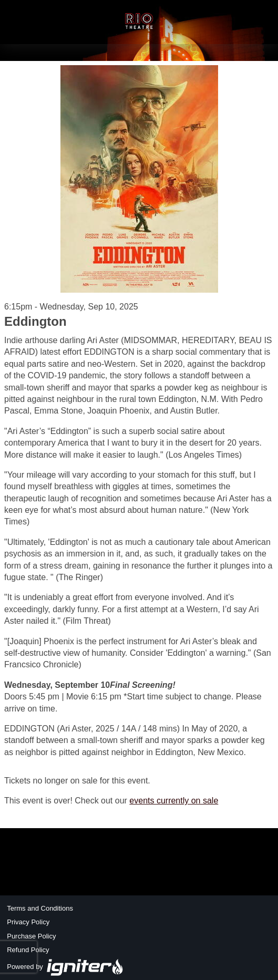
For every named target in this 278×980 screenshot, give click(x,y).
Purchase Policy (31, 936)
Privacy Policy (28, 922)
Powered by (65, 967)
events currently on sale (174, 801)
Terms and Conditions (40, 908)
